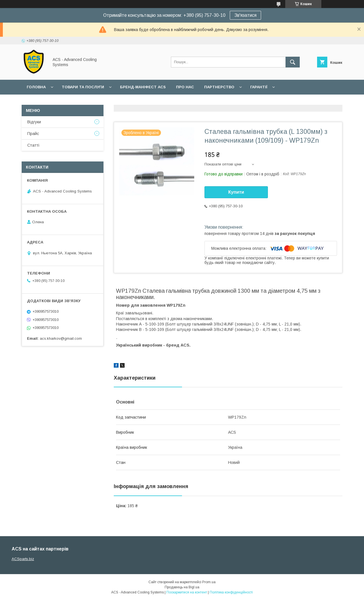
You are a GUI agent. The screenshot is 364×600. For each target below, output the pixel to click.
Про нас (185, 87)
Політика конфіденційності (231, 592)
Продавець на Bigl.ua (182, 587)
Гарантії (259, 87)
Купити (236, 192)
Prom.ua (209, 582)
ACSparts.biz (23, 559)
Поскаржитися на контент (187, 592)
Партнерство (219, 87)
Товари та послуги (83, 87)
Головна (36, 87)
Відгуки (34, 122)
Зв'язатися (245, 15)
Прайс (33, 134)
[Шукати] (293, 62)
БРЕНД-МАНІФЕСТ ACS (143, 87)
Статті (33, 145)
